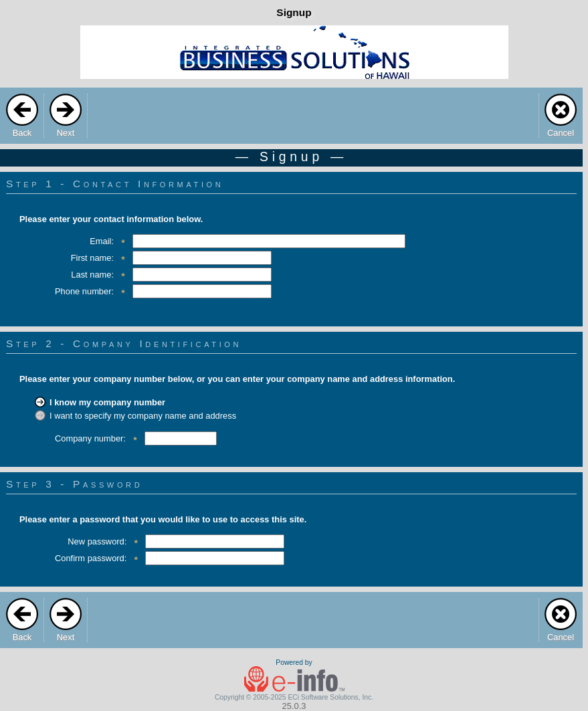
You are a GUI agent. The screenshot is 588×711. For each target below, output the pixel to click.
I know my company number (107, 402)
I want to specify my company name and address (143, 416)
